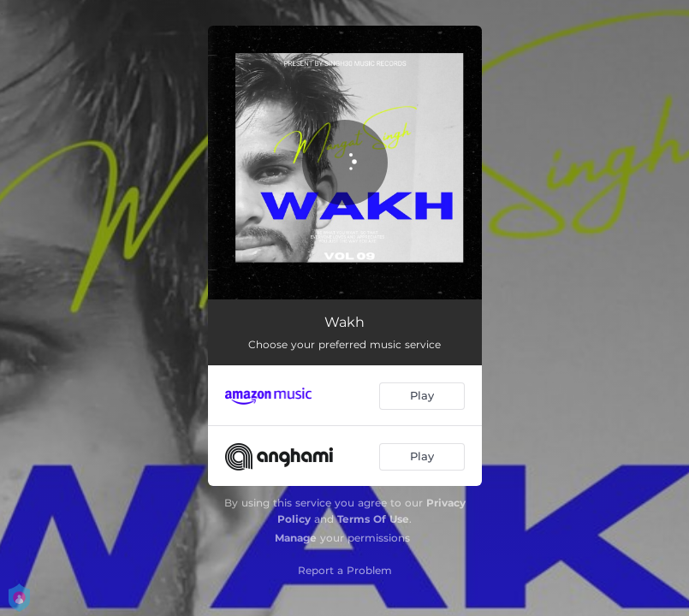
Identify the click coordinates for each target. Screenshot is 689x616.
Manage (296, 538)
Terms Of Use (373, 519)
